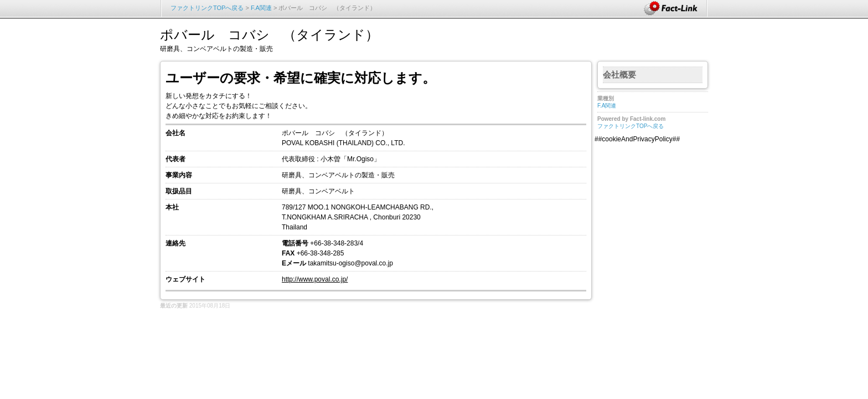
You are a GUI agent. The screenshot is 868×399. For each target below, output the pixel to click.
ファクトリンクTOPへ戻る (207, 8)
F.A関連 (261, 8)
